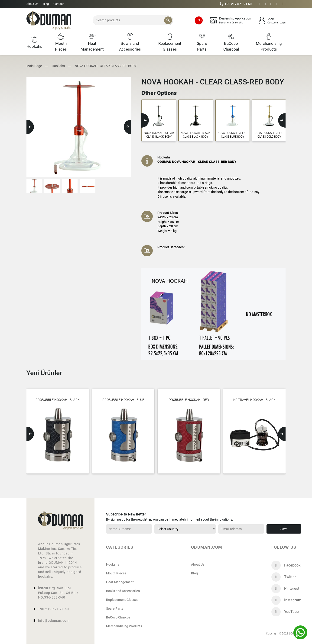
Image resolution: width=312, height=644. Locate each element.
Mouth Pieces (116, 573)
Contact (58, 4)
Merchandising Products (124, 626)
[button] (30, 127)
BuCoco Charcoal (119, 617)
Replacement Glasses (122, 600)
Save (284, 529)
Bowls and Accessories (123, 591)
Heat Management (120, 582)
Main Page (34, 66)
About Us (32, 4)
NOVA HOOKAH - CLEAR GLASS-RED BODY (106, 66)
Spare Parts (115, 609)
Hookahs (58, 66)
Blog (46, 4)
